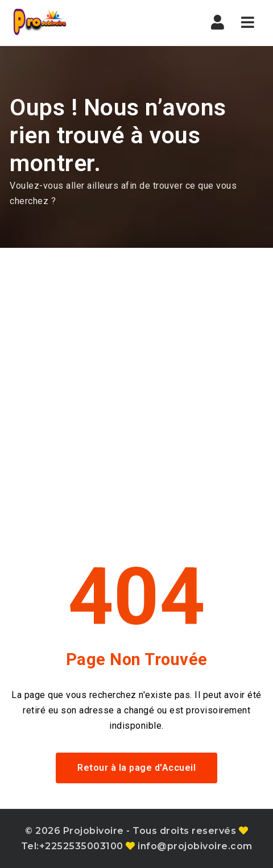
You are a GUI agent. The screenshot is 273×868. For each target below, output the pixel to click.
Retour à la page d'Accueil (136, 768)
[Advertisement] (136, 390)
